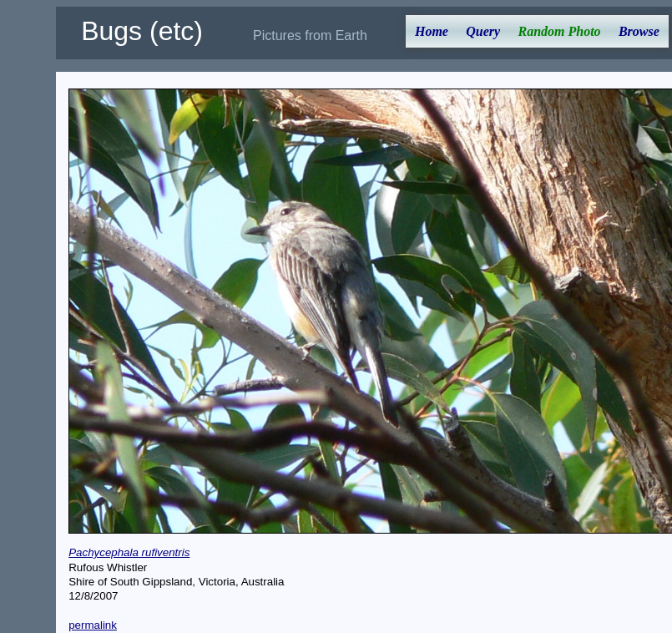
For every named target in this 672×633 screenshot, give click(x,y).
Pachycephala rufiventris (129, 552)
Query (483, 31)
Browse (639, 31)
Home (432, 31)
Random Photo (559, 31)
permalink (93, 625)
